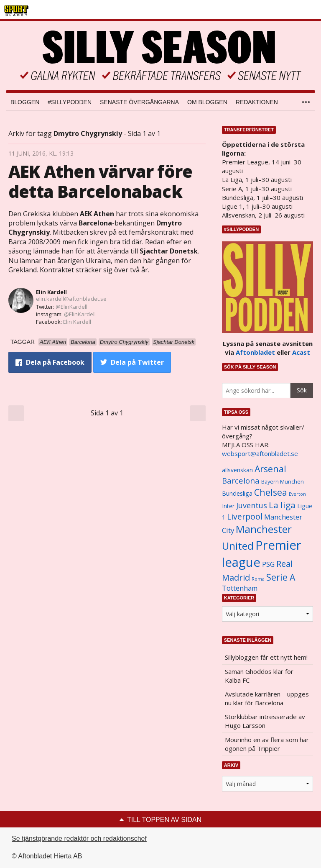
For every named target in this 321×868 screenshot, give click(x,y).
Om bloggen (207, 102)
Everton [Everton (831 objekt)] (297, 494)
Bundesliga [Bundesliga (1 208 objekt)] (237, 493)
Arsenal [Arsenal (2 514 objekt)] (270, 469)
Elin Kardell (51, 292)
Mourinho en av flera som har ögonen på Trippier (267, 744)
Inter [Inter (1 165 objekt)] (228, 506)
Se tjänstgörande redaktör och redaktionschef (79, 839)
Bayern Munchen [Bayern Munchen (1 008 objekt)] (283, 482)
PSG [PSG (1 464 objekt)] (268, 564)
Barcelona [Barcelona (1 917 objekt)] (241, 480)
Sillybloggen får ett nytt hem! (266, 657)
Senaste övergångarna (139, 102)
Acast (301, 352)
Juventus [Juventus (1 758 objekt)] (252, 505)
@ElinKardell (71, 307)
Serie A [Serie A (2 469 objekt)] (281, 577)
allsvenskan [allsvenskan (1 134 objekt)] (237, 470)
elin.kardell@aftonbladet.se (71, 299)
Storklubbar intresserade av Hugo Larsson (265, 721)
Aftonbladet (255, 352)
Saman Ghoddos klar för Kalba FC (259, 676)
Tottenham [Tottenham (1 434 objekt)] (240, 588)
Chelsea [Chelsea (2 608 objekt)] (271, 492)
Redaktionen (257, 102)
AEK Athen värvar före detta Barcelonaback (100, 181)
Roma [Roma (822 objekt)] (258, 579)
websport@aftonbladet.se (260, 453)
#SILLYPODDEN (70, 102)
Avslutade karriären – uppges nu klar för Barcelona (267, 698)
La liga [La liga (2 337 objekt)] (282, 505)
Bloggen (25, 102)
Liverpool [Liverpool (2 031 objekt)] (245, 516)
